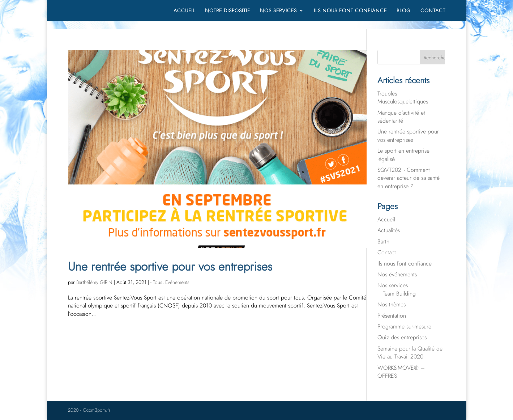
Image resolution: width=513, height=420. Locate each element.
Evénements (177, 282)
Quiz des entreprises (402, 337)
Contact (433, 11)
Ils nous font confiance (350, 11)
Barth (383, 241)
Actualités (389, 230)
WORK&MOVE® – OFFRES (401, 372)
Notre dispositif (228, 11)
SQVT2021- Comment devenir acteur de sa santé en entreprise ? (409, 178)
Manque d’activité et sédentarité (401, 117)
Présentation (392, 316)
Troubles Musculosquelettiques (403, 97)
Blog (404, 11)
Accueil (184, 11)
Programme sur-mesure (404, 326)
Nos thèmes (392, 304)
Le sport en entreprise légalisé (403, 155)
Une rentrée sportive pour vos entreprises (170, 266)
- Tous (156, 282)
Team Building (399, 294)
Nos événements (397, 274)
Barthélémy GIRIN (94, 282)
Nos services (278, 11)
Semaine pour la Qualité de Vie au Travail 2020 (410, 353)
